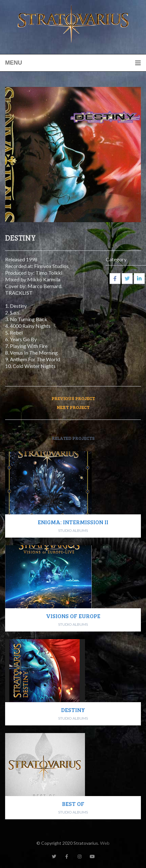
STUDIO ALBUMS (73, 530)
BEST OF (73, 804)
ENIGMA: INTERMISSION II (73, 522)
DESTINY (73, 710)
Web (105, 843)
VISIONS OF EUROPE (73, 616)
